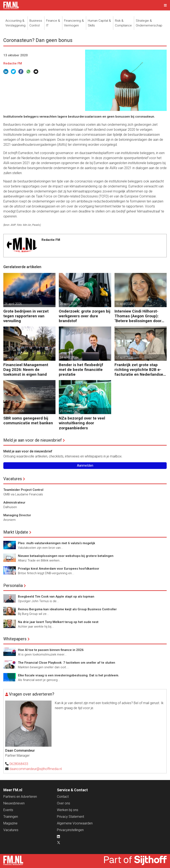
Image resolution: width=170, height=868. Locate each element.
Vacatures (13, 479)
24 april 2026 (13, 304)
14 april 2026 (68, 357)
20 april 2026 (68, 304)
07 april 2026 (124, 357)
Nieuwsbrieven (14, 803)
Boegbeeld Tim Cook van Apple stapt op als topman (56, 597)
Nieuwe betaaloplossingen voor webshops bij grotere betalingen (66, 556)
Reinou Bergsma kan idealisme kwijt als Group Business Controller (67, 609)
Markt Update (16, 532)
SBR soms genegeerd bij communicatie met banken (28, 421)
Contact (63, 797)
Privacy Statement (71, 817)
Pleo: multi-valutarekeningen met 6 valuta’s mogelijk (57, 543)
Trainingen (11, 817)
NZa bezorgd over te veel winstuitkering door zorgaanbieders (82, 423)
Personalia (13, 585)
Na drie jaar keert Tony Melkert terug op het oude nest (58, 622)
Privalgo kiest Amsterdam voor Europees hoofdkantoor (59, 569)
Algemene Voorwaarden (75, 823)
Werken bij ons (68, 810)
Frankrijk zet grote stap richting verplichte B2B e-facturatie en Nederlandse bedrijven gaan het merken (139, 370)
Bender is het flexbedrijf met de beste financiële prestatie (81, 370)
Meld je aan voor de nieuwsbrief (33, 440)
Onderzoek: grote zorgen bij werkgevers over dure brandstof (85, 316)
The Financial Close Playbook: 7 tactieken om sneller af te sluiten (67, 663)
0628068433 (19, 764)
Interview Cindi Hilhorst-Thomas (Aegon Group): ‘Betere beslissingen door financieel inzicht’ (138, 316)
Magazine (10, 823)
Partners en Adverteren (20, 797)
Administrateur (14, 502)
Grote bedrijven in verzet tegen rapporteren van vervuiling (26, 316)
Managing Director (17, 515)
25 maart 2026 (14, 411)
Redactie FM (13, 63)
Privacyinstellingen (70, 830)
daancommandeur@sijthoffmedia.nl (36, 769)
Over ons (64, 803)
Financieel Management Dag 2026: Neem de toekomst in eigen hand (26, 370)
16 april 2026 (124, 304)
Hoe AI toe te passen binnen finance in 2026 (51, 650)
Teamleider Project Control (23, 490)
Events (8, 810)
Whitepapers (15, 639)
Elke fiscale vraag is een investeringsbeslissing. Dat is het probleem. (69, 675)
